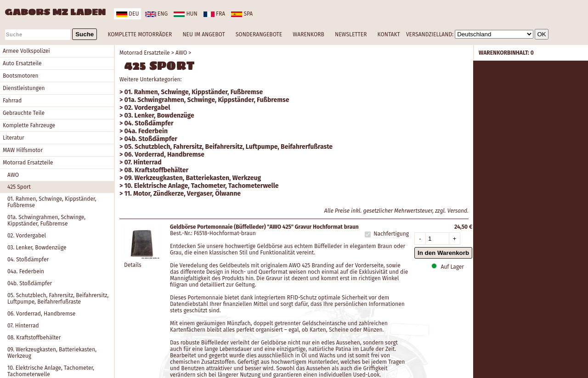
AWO (13, 175)
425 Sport (19, 187)
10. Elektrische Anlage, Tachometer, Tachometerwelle (202, 186)
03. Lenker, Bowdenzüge (37, 248)
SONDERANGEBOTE (259, 34)
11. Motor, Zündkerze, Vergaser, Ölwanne (183, 194)
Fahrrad (12, 101)
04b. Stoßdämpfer (30, 283)
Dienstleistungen (24, 88)
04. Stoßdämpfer (28, 260)
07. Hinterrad (23, 326)
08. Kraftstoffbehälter (34, 338)
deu (127, 14)
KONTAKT (389, 34)
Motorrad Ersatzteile (28, 163)
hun (185, 14)
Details (133, 265)
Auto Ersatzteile (22, 63)
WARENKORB (308, 34)
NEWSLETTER (351, 34)
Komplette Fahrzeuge (29, 125)
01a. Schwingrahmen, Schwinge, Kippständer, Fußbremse (46, 220)
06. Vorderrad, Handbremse (41, 314)
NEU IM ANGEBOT (204, 34)
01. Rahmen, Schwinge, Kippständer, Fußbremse (52, 202)
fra (214, 14)
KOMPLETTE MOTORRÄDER (140, 34)
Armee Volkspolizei (26, 51)
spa (242, 14)
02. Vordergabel (27, 236)
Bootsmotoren (21, 76)
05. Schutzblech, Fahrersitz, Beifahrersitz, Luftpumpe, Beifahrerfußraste (58, 299)
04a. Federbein (26, 271)
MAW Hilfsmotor (23, 150)
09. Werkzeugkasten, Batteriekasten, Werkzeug (52, 353)
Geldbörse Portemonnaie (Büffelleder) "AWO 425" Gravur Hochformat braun (264, 227)
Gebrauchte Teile (24, 113)
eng (156, 14)
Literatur (14, 138)
